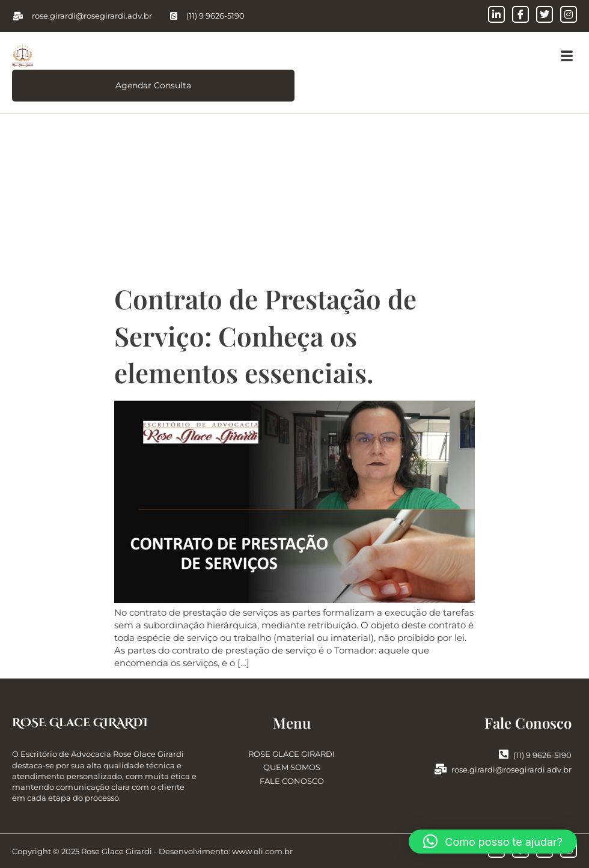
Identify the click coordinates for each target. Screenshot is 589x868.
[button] (567, 56)
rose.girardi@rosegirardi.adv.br (503, 770)
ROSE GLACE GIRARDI (291, 754)
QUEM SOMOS (292, 768)
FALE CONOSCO (292, 781)
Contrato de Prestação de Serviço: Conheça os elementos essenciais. (265, 335)
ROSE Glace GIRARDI (80, 723)
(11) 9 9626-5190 (535, 755)
